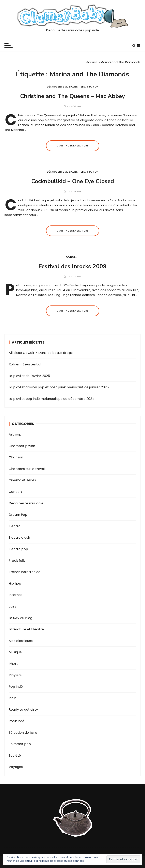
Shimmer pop (20, 744)
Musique (15, 652)
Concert (72, 257)
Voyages (16, 767)
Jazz (12, 606)
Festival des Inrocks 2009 (72, 266)
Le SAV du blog (20, 618)
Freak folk (17, 561)
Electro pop (90, 87)
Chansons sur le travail (27, 469)
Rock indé (17, 721)
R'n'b (13, 698)
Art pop (15, 434)
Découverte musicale (62, 87)
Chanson (16, 457)
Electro (15, 526)
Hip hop (15, 583)
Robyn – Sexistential (25, 364)
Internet (15, 595)
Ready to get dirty (23, 709)
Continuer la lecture (73, 146)
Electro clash (19, 538)
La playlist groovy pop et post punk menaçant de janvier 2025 (59, 387)
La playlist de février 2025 (29, 376)
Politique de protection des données (61, 861)
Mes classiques (21, 641)
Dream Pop (18, 515)
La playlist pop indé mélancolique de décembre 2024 (52, 399)
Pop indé (16, 687)
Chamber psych (22, 446)
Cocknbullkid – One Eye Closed (73, 181)
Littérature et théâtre (26, 629)
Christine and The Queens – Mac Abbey (72, 96)
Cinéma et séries (22, 480)
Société (15, 755)
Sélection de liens (23, 733)
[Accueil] (92, 62)
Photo (14, 664)
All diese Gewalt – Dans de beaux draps (41, 353)
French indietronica (25, 572)
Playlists (15, 675)
